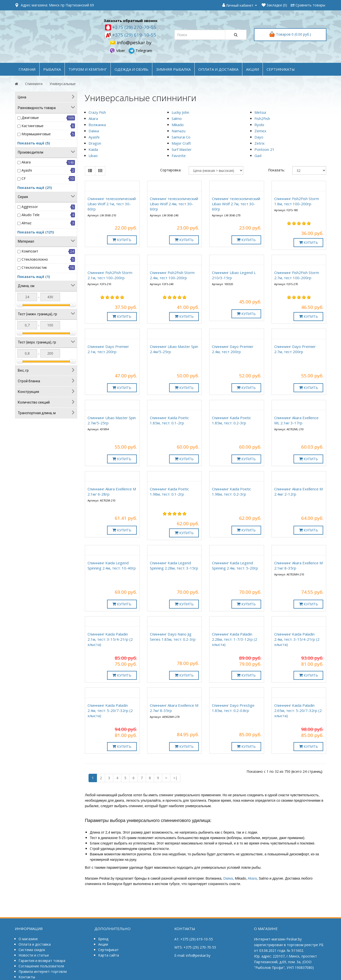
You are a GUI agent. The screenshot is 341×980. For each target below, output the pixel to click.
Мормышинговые (36, 134)
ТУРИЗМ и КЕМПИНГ (88, 69)
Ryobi (259, 125)
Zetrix (260, 143)
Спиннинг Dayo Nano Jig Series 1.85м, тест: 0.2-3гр (173, 637)
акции (252, 69)
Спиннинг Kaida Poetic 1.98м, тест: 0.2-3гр (231, 491)
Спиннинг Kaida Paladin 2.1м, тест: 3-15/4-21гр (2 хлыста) (110, 639)
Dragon (95, 143)
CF (24, 178)
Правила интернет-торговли (43, 971)
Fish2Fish (262, 118)
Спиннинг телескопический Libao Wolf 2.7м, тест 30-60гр (236, 204)
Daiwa (94, 131)
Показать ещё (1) (34, 277)
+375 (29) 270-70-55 (134, 27)
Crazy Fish (97, 112)
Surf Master (182, 149)
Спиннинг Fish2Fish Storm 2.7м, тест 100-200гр (297, 275)
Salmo (177, 118)
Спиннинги (34, 84)
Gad (258, 156)
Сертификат (108, 950)
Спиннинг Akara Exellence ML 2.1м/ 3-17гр (296, 420)
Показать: (276, 170)
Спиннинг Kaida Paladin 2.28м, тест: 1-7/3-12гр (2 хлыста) (235, 639)
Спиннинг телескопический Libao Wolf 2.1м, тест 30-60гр (112, 204)
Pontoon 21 (264, 149)
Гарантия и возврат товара (42, 961)
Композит (30, 251)
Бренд (103, 939)
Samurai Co (181, 137)
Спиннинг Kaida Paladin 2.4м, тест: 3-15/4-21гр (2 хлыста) (297, 639)
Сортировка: (171, 170)
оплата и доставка (218, 69)
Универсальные (63, 84)
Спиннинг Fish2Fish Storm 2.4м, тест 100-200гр (172, 275)
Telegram (140, 50)
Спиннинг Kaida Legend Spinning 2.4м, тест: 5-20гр (235, 565)
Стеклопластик (34, 267)
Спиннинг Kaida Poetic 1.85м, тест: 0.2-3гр (231, 420)
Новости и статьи (34, 955)
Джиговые (30, 118)
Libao (93, 156)
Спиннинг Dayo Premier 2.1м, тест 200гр (108, 349)
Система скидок (32, 950)
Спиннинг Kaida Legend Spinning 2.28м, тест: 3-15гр (174, 565)
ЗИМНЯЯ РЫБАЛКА (173, 69)
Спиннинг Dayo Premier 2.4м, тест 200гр (233, 349)
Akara (26, 162)
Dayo (259, 137)
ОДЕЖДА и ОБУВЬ (131, 69)
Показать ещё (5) (34, 143)
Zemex (260, 131)
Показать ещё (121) (36, 232)
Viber (118, 50)
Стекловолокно (35, 259)
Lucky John (180, 112)
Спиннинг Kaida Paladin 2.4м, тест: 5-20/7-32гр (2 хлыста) (110, 710)
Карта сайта (109, 955)
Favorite (179, 156)
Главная (27, 69)
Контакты (27, 977)
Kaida (93, 149)
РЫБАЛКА (52, 69)
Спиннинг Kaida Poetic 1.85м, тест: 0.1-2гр (169, 420)
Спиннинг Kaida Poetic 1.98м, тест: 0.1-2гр (169, 491)
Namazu (179, 131)
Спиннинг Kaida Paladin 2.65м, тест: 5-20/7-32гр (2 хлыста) (298, 710)
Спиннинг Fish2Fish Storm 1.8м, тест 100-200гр (297, 201)
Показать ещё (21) (35, 188)
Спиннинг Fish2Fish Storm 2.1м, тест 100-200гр (110, 275)
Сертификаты (281, 69)
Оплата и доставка (35, 944)
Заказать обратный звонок (131, 21)
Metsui (260, 112)
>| (175, 778)
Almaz (26, 223)
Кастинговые (33, 126)
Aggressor (30, 207)
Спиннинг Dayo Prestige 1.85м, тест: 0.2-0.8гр (233, 708)
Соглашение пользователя (41, 966)
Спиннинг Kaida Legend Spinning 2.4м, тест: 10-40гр (112, 565)
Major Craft (181, 143)
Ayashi (27, 170)
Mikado (178, 125)
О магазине (28, 939)
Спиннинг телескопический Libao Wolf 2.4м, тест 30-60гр (174, 204)
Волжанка (97, 125)
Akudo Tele (31, 215)
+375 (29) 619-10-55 (134, 35)
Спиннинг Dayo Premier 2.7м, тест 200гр (295, 349)
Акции (103, 944)
